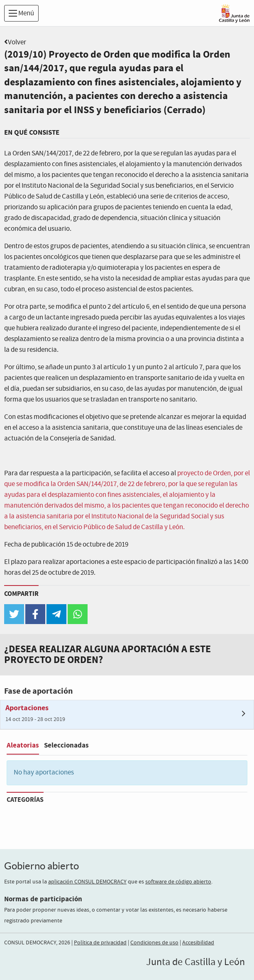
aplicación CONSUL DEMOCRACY (87, 882)
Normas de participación (43, 899)
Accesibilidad (198, 943)
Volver (17, 42)
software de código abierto (178, 882)
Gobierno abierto (42, 866)
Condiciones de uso (154, 943)
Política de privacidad (100, 943)
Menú (21, 13)
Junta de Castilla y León (195, 962)
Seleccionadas (66, 745)
